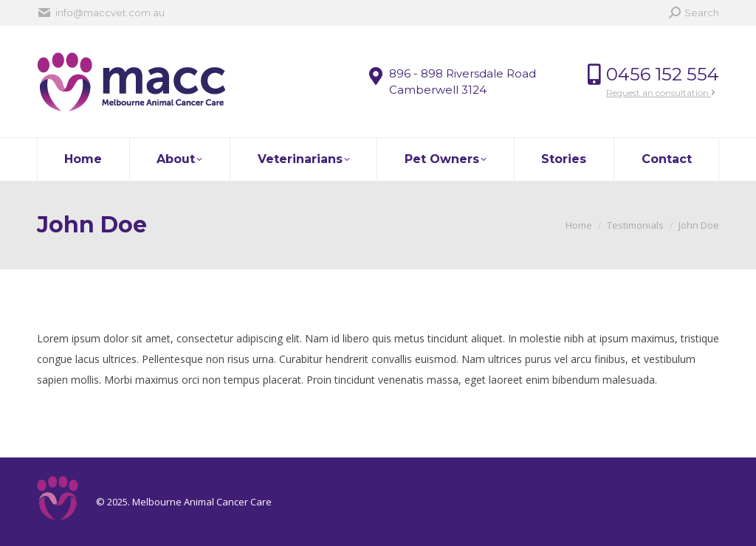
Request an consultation (661, 93)
